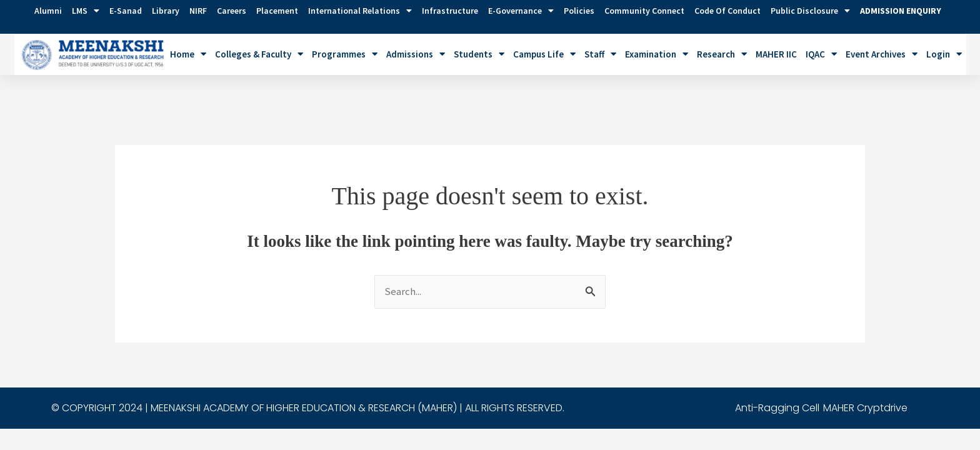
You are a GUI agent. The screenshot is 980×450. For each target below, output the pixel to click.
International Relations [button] (360, 11)
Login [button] (944, 54)
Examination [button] (657, 54)
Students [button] (479, 54)
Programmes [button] (345, 54)
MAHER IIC (776, 54)
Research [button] (722, 54)
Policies (579, 11)
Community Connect (644, 11)
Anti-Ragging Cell (777, 379)
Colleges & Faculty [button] (259, 54)
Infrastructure (450, 11)
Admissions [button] (416, 54)
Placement (277, 11)
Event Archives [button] (882, 54)
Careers (232, 11)
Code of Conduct (727, 11)
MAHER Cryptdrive (865, 379)
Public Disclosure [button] (810, 11)
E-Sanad (126, 11)
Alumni (48, 11)
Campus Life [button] (544, 54)
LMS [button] (86, 11)
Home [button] (188, 54)
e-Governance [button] (521, 11)
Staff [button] (600, 54)
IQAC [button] (821, 54)
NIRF (198, 11)
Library (166, 11)
